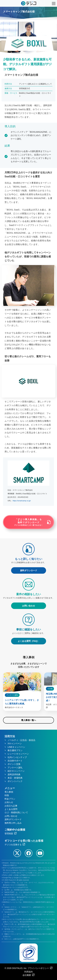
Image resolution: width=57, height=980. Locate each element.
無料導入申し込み (13, 823)
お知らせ (9, 802)
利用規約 (29, 972)
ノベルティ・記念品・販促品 (21, 740)
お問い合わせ (11, 816)
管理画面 (9, 834)
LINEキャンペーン (16, 747)
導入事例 (9, 792)
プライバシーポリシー (38, 968)
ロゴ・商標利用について (16, 812)
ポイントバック (15, 781)
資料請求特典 (14, 774)
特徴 (7, 795)
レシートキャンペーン (18, 754)
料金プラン (10, 799)
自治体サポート (15, 761)
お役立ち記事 (11, 806)
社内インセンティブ (17, 757)
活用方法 (10, 736)
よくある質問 (11, 809)
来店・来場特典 (15, 778)
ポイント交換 (14, 764)
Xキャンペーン (15, 743)
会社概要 (27, 975)
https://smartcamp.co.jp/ (22, 501)
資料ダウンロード (13, 819)
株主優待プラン (15, 750)
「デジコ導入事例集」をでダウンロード (29, 522)
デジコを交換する (13, 845)
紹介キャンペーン (16, 771)
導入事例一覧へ (29, 720)
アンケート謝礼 (15, 768)
